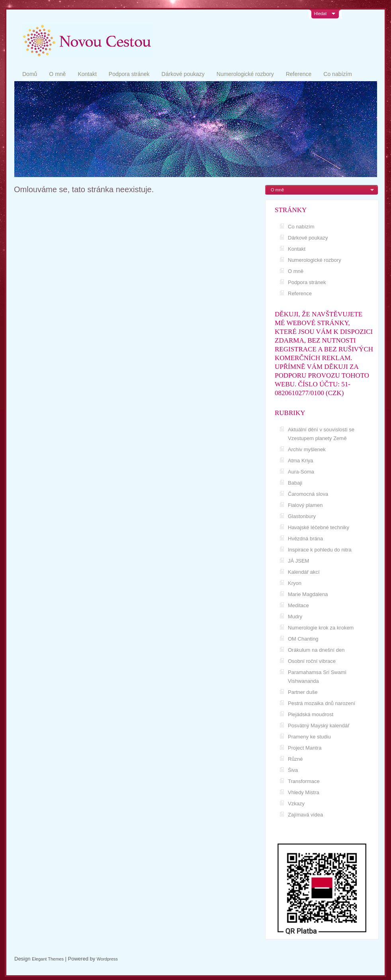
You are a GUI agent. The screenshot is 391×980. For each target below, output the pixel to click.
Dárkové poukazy (183, 74)
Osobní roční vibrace (312, 661)
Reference (299, 74)
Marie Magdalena (308, 594)
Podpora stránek (129, 74)
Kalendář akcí (304, 572)
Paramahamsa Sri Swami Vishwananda (317, 677)
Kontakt (87, 74)
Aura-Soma (301, 472)
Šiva (293, 770)
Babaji (295, 483)
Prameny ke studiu (309, 737)
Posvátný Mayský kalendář (319, 726)
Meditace (298, 605)
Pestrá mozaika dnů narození (322, 703)
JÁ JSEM (298, 561)
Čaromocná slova (308, 494)
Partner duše (303, 692)
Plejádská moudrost (311, 714)
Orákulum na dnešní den (316, 650)
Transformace (304, 781)
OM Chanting (303, 639)
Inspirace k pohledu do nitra (320, 550)
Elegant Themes (48, 959)
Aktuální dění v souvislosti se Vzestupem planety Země (321, 434)
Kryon (295, 583)
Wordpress (107, 959)
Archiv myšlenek (307, 449)
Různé (295, 759)
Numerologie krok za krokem (321, 628)
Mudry (295, 617)
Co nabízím (338, 74)
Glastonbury (302, 516)
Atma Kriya (301, 461)
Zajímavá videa (305, 815)
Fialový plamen (305, 505)
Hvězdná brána (305, 539)
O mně (57, 74)
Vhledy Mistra (304, 792)
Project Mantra (305, 748)
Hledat (321, 14)
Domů (30, 74)
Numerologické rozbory (245, 74)
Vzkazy (296, 804)
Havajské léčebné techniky (319, 527)
